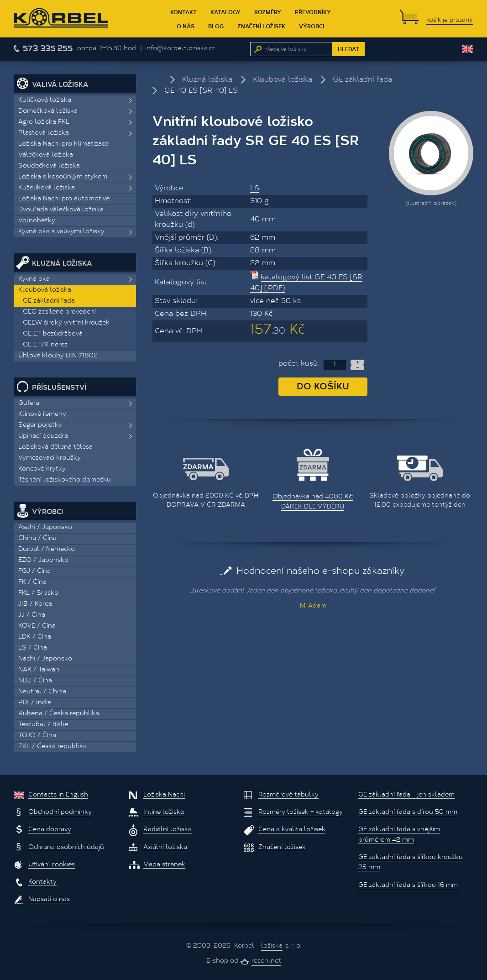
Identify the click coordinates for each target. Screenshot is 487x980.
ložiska (272, 946)
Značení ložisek (261, 26)
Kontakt (183, 12)
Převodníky (313, 12)
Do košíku (323, 385)
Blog (216, 26)
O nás (186, 26)
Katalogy (225, 12)
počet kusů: (299, 364)
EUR (448, 49)
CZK (435, 49)
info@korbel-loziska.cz (180, 49)
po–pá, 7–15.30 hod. (107, 49)
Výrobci (312, 26)
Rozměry (268, 12)
